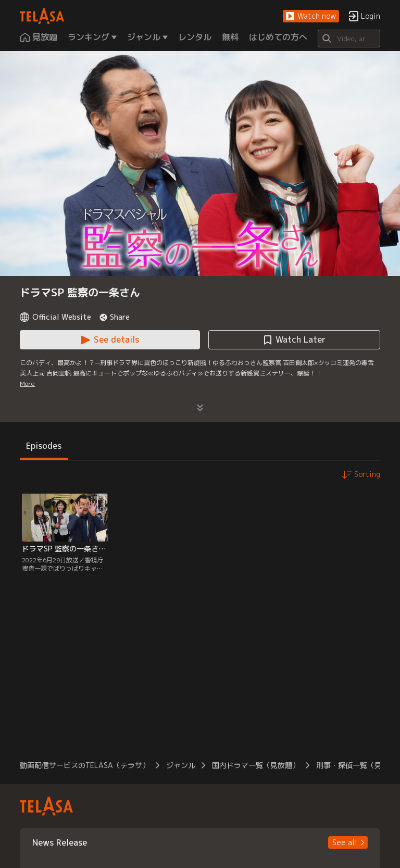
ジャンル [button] (181, 765)
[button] (311, 16)
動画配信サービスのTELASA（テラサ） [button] (85, 765)
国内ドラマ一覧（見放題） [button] (256, 765)
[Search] (349, 39)
